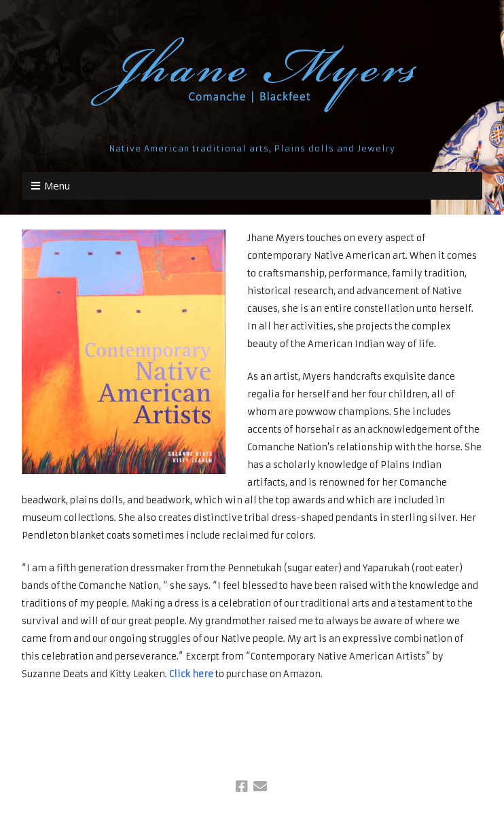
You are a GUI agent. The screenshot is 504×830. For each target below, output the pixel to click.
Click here (191, 674)
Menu (57, 185)
